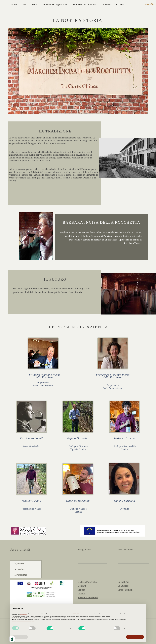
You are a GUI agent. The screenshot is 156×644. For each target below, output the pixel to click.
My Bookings (21, 575)
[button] (43, 353)
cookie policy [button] (24, 615)
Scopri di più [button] (20, 637)
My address (20, 569)
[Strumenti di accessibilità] (12, 639)
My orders (19, 563)
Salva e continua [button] (135, 637)
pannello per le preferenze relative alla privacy (24, 621)
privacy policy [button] (76, 613)
